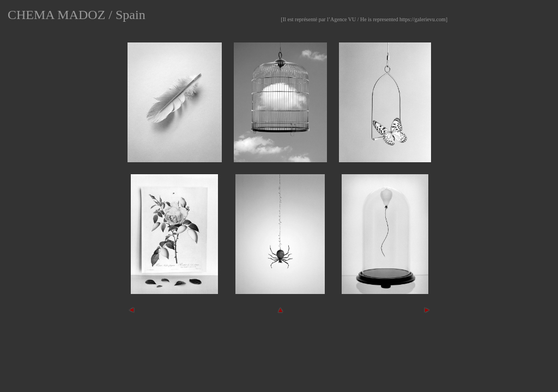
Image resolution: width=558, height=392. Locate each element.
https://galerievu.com (423, 19)
